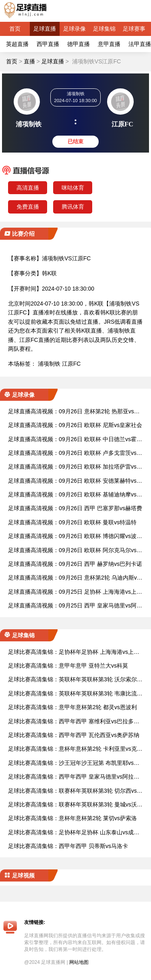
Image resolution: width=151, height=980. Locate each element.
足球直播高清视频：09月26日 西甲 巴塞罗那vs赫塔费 (75, 508)
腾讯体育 (73, 207)
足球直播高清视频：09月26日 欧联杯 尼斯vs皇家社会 (75, 425)
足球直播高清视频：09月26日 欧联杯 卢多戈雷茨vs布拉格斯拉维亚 (75, 453)
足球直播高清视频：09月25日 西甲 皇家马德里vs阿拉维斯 (75, 606)
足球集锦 (104, 29)
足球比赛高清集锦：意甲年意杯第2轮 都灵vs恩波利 (72, 707)
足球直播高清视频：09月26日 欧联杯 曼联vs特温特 (72, 522)
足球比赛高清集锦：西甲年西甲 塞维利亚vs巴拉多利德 (74, 722)
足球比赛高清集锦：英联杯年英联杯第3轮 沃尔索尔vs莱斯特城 (75, 680)
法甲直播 (140, 44)
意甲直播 (109, 44)
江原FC (71, 364)
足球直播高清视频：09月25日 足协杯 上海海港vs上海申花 (75, 592)
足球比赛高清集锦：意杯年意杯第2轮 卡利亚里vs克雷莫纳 (75, 749)
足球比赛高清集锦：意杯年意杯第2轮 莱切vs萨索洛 (72, 818)
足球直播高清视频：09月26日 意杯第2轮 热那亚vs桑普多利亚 (74, 412)
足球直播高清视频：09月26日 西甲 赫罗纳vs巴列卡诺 (75, 564)
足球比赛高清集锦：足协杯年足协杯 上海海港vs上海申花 (74, 652)
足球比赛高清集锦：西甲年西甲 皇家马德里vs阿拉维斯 (74, 777)
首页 (15, 29)
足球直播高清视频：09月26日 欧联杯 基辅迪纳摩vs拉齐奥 (75, 495)
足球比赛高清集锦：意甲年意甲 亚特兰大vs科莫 (68, 666)
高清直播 (28, 188)
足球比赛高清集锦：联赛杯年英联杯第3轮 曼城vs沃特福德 (75, 805)
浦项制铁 (49, 364)
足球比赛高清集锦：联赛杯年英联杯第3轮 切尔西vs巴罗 (75, 791)
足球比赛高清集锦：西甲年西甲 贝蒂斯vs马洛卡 (68, 846)
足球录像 (74, 29)
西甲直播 (48, 44)
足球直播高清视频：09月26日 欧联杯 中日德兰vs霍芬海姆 (75, 440)
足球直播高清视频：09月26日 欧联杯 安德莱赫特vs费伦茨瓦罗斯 (75, 481)
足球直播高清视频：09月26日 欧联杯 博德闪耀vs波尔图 (75, 537)
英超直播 (17, 44)
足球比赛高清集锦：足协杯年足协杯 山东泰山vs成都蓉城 (74, 833)
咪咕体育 (73, 188)
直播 (29, 61)
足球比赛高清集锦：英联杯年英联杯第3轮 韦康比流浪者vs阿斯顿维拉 (75, 694)
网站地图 (79, 962)
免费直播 (28, 207)
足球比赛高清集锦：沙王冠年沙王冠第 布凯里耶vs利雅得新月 (74, 763)
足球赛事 (134, 29)
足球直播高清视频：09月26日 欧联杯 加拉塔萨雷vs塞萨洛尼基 (75, 467)
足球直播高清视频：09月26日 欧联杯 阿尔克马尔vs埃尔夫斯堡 (75, 551)
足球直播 (45, 29)
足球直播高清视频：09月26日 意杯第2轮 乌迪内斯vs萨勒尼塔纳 (74, 578)
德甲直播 (79, 44)
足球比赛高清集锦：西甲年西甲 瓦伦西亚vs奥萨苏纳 (74, 735)
